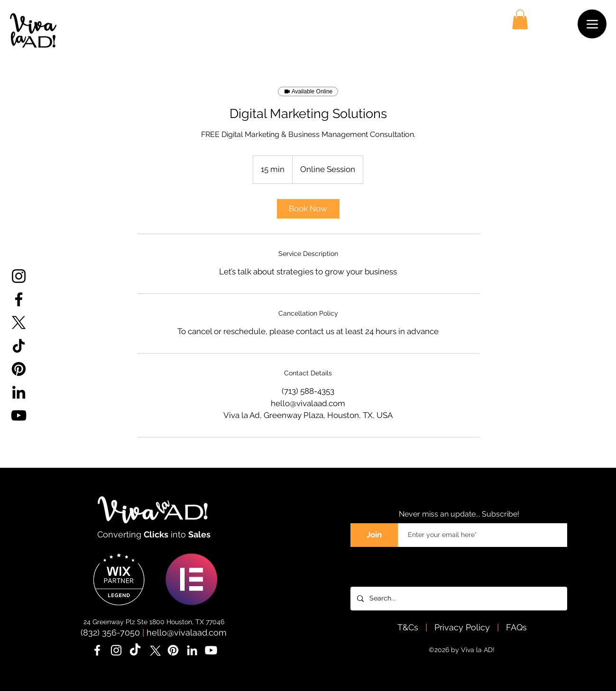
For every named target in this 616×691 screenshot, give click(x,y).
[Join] (374, 535)
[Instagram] (19, 276)
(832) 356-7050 (110, 632)
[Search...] (458, 599)
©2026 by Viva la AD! (462, 650)
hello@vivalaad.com (187, 632)
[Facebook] (19, 299)
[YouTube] (19, 415)
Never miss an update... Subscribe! (459, 514)
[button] (520, 19)
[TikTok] (19, 346)
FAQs (516, 627)
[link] (308, 209)
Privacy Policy (463, 627)
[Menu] (592, 24)
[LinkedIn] (19, 392)
